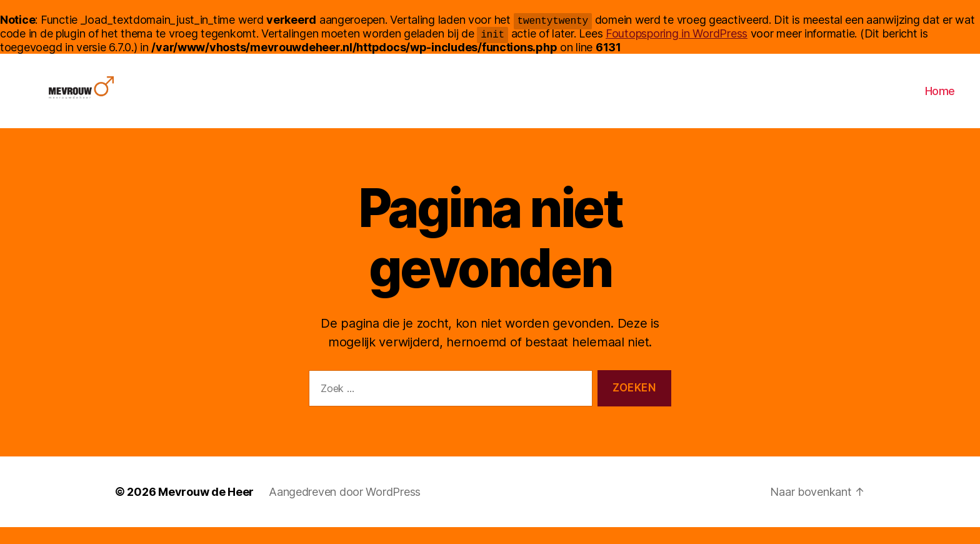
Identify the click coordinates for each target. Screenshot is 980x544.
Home (940, 99)
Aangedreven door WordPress (345, 509)
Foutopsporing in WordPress (677, 33)
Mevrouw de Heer (206, 509)
